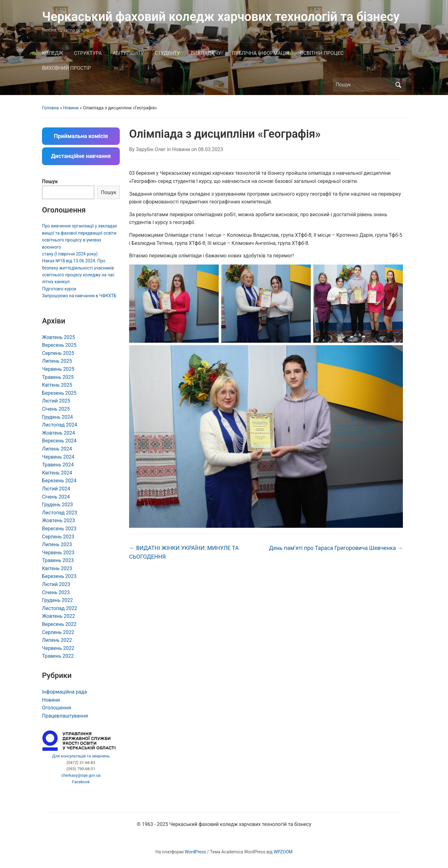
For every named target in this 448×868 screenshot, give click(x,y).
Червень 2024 (58, 457)
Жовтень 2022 (58, 616)
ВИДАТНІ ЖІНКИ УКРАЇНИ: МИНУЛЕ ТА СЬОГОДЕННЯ (184, 552)
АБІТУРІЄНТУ (128, 53)
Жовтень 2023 (58, 520)
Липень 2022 (57, 640)
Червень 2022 (58, 648)
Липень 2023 (57, 544)
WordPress (195, 852)
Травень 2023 (58, 560)
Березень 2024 (59, 481)
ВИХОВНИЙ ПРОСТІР (66, 68)
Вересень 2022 (59, 624)
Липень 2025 (57, 361)
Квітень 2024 (57, 473)
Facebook (81, 782)
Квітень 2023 (57, 568)
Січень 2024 (56, 497)
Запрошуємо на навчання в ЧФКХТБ (79, 296)
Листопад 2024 (60, 425)
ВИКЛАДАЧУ (206, 53)
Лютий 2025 (56, 401)
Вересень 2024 (59, 441)
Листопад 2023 (60, 513)
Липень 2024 (57, 449)
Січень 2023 (56, 592)
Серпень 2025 (58, 353)
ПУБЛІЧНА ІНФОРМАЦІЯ (260, 53)
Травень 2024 (58, 465)
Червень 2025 (58, 369)
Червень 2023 (58, 553)
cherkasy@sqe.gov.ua (81, 775)
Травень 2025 (58, 377)
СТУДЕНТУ (167, 53)
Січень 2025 (56, 409)
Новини (71, 108)
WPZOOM (283, 852)
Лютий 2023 (56, 584)
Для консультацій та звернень (81, 756)
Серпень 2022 (58, 632)
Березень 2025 (59, 393)
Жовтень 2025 (58, 337)
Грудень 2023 (57, 505)
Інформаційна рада (64, 692)
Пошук (50, 181)
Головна (50, 108)
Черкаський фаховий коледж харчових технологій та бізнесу (221, 17)
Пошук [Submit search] (398, 85)
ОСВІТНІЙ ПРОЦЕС (322, 53)
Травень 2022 (58, 656)
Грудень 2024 (57, 417)
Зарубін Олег (151, 149)
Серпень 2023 (58, 537)
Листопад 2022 (60, 608)
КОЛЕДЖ (53, 53)
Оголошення (57, 708)
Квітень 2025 (57, 385)
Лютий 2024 (56, 489)
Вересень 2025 (59, 345)
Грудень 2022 (57, 600)
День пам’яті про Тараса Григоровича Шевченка (336, 548)
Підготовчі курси (59, 289)
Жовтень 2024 (58, 433)
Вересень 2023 (59, 529)
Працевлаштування (65, 716)
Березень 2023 (59, 576)
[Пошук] (364, 85)
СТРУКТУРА (88, 53)
